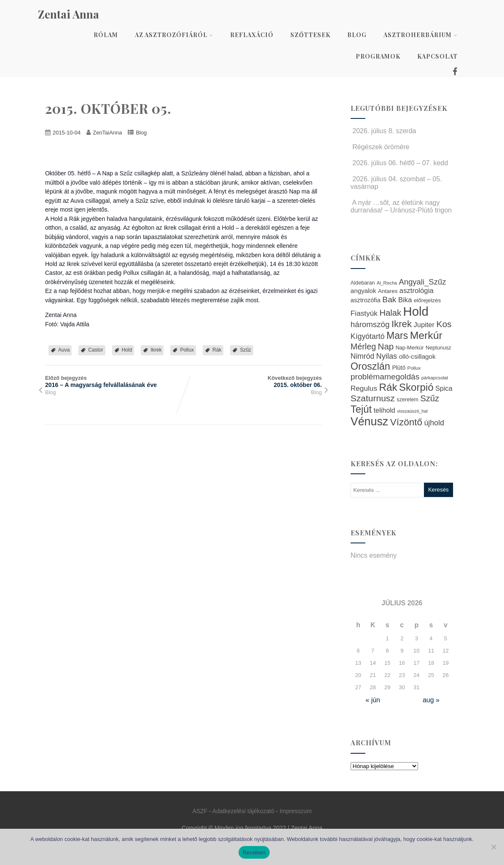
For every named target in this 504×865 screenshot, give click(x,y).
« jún (373, 700)
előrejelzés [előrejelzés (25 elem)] (427, 300)
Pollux (187, 350)
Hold (127, 350)
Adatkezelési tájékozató (243, 811)
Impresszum (295, 811)
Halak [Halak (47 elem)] (390, 313)
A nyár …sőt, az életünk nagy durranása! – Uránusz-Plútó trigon (401, 206)
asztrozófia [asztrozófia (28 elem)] (366, 300)
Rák (217, 350)
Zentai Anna (68, 14)
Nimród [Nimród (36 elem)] (362, 356)
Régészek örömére (380, 147)
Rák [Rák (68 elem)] (388, 387)
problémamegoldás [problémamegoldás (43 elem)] (385, 377)
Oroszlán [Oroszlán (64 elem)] (370, 366)
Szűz (245, 350)
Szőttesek (310, 35)
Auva (64, 350)
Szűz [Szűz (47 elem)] (430, 398)
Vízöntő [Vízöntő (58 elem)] (406, 422)
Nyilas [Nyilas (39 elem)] (387, 356)
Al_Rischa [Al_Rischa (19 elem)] (387, 283)
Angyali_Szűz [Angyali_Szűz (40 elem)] (422, 282)
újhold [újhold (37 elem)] (434, 423)
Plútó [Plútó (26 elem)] (399, 368)
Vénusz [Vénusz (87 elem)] (369, 422)
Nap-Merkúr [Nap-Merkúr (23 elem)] (410, 348)
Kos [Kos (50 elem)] (444, 324)
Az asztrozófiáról (174, 35)
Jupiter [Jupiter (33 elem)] (424, 325)
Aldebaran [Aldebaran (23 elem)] (363, 283)
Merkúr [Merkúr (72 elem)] (426, 335)
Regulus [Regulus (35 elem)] (364, 388)
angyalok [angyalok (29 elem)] (363, 291)
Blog (357, 35)
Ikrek (156, 350)
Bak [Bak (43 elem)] (389, 300)
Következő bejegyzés (252, 381)
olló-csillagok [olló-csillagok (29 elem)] (417, 356)
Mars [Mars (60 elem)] (397, 336)
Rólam (106, 35)
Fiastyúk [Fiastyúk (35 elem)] (364, 313)
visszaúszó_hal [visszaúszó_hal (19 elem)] (412, 411)
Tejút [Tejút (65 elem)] (361, 409)
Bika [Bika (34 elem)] (405, 300)
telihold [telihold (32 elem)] (384, 410)
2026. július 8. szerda (383, 131)
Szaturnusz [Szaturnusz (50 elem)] (373, 398)
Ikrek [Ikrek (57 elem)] (402, 324)
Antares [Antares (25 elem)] (388, 291)
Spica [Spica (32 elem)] (444, 388)
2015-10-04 (67, 133)
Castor (95, 350)
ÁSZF (200, 811)
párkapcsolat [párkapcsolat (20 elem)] (435, 378)
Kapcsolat (437, 56)
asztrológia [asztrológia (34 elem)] (417, 291)
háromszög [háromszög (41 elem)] (370, 324)
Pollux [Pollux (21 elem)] (414, 368)
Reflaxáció (252, 35)
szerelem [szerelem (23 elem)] (407, 400)
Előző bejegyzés (114, 381)
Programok (378, 56)
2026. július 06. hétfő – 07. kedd (399, 163)
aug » (431, 700)
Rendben (254, 853)
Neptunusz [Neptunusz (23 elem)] (438, 348)
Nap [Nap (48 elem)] (386, 346)
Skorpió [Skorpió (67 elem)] (416, 387)
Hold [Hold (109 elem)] (416, 311)
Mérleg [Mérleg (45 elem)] (363, 347)
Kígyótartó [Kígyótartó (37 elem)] (368, 336)
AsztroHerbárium (421, 35)
